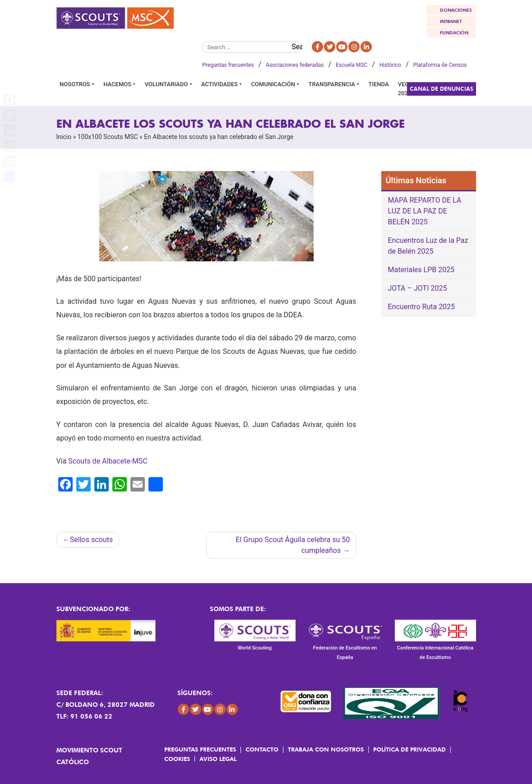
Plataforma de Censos (440, 65)
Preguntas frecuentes (228, 65)
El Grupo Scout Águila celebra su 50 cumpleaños (293, 545)
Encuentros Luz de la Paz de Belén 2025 (428, 246)
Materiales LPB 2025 (421, 270)
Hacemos (117, 84)
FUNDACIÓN (454, 32)
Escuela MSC (352, 65)
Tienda (378, 84)
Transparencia (331, 84)
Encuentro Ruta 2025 (422, 307)
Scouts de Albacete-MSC (108, 461)
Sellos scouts (91, 540)
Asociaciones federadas (295, 65)
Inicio (64, 137)
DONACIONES (456, 10)
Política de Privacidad (409, 749)
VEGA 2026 (405, 89)
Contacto (262, 749)
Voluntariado (167, 84)
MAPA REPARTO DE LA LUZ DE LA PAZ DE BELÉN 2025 (425, 211)
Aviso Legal (218, 759)
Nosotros (75, 84)
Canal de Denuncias (442, 89)
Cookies (177, 759)
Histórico (390, 65)
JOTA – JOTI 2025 (418, 288)
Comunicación (273, 84)
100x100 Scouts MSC (108, 137)
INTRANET (451, 21)
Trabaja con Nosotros (326, 749)
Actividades (220, 84)
